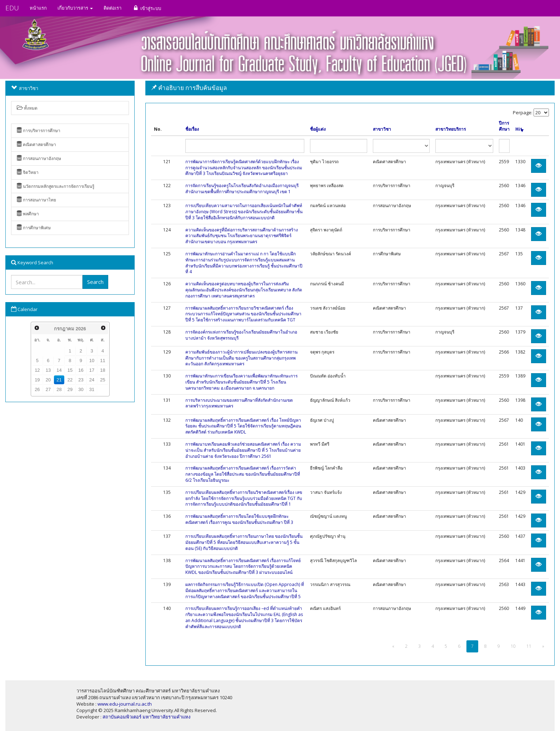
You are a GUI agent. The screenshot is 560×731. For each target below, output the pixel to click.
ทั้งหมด (27, 108)
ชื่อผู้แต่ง (318, 129)
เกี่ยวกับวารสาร (75, 8)
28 (59, 389)
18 (102, 370)
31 (92, 389)
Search (95, 282)
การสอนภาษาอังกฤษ (39, 158)
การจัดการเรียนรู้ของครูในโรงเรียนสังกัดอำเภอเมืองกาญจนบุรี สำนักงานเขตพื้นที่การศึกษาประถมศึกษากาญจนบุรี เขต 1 (242, 189)
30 (81, 389)
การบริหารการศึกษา (39, 131)
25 (102, 380)
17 (92, 370)
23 (81, 380)
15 (70, 370)
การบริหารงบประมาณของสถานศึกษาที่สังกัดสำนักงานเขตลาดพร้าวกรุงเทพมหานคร (239, 403)
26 (37, 389)
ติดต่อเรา (112, 8)
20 (48, 380)
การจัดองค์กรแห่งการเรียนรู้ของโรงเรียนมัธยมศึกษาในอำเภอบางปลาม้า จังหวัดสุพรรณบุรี (241, 335)
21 (59, 380)
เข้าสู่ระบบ (147, 8)
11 (102, 361)
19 (37, 380)
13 (48, 370)
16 (81, 370)
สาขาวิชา (382, 129)
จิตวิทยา (28, 172)
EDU (12, 8)
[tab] (350, 88)
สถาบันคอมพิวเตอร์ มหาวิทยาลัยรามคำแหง (146, 717)
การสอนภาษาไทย (36, 200)
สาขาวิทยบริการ (451, 129)
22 (70, 380)
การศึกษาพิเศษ (34, 228)
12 (37, 370)
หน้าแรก (38, 8)
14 (59, 370)
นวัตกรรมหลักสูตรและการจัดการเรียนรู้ (56, 186)
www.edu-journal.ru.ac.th (125, 704)
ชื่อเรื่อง (192, 129)
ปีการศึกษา (504, 126)
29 (70, 389)
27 (48, 389)
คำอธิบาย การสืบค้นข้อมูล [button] (189, 88)
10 (92, 361)
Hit (519, 129)
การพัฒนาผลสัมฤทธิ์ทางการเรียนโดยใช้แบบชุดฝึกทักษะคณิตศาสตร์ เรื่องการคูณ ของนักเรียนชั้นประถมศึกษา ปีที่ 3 (239, 519)
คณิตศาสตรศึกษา (36, 144)
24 (92, 380)
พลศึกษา (28, 214)
